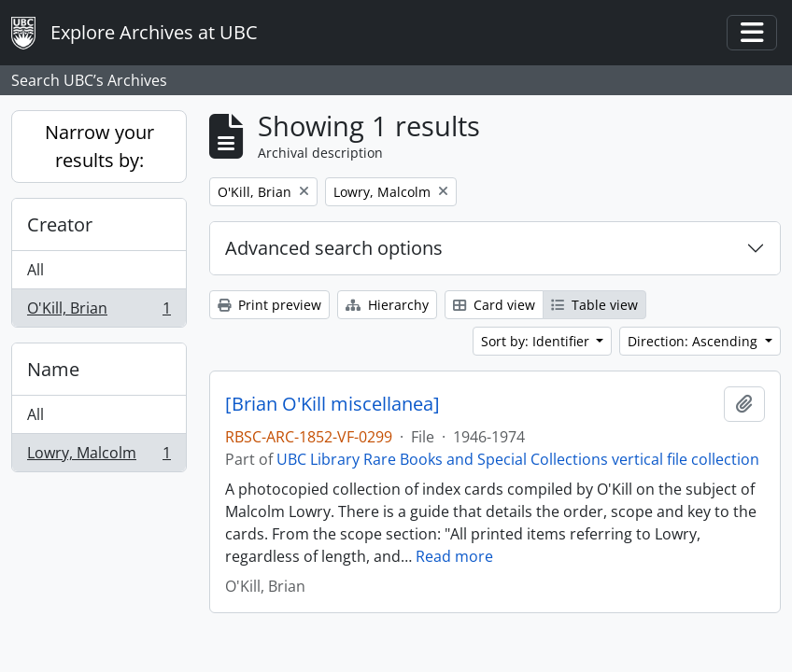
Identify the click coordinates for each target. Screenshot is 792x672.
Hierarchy (387, 305)
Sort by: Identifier (537, 341)
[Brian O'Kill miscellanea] (332, 404)
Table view (594, 305)
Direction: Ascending (694, 341)
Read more (454, 556)
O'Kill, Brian (99, 312)
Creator (60, 224)
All (35, 270)
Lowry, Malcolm (99, 456)
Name (53, 369)
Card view (494, 305)
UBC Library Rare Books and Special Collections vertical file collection (518, 459)
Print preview (269, 305)
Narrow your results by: (99, 146)
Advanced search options (334, 248)
